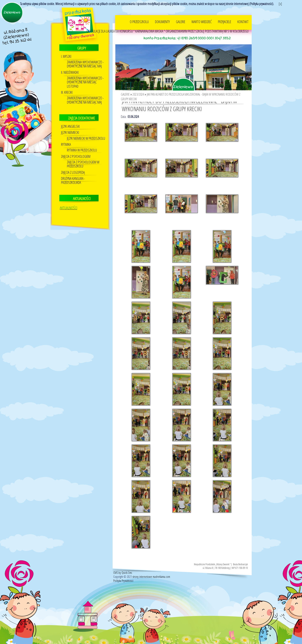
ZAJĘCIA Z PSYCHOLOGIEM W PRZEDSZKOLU (83, 158)
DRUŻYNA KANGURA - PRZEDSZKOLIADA (73, 175)
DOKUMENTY (162, 16)
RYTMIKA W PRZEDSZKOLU (82, 144)
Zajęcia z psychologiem (76, 151)
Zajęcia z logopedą (73, 167)
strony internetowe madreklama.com (151, 571)
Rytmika (66, 139)
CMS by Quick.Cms (123, 567)
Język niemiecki (70, 127)
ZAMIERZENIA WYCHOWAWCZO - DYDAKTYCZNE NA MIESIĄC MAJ (85, 58)
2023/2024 (138, 89)
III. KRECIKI (67, 87)
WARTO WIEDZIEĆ (202, 16)
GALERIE (181, 16)
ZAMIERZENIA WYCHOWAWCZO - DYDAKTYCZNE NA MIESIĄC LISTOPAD (85, 76)
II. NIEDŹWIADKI (70, 67)
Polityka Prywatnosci (123, 575)
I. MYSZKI (66, 51)
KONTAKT (243, 16)
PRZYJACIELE (225, 16)
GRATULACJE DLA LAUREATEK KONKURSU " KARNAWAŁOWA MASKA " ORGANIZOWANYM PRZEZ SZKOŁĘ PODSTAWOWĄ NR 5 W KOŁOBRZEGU (167, 25)
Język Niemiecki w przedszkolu (86, 133)
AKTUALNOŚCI (68, 202)
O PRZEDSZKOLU (139, 16)
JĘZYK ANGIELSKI (70, 121)
